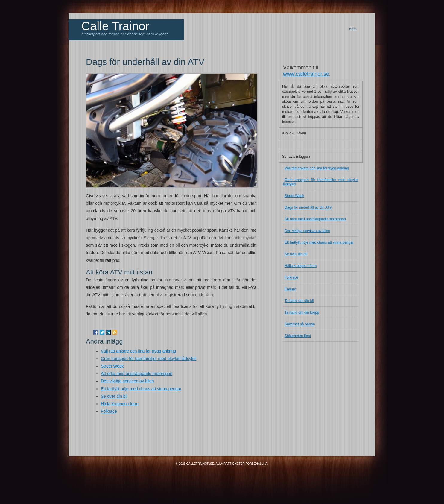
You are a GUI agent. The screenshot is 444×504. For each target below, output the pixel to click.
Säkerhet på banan (300, 324)
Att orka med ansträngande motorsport (137, 374)
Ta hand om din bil (299, 301)
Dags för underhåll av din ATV (308, 207)
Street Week (112, 366)
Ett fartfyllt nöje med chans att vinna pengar (141, 389)
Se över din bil (114, 396)
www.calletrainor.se (306, 74)
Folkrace (109, 411)
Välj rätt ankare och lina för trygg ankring (138, 351)
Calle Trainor (115, 26)
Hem (353, 29)
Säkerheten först (298, 336)
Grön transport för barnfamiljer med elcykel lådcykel (149, 359)
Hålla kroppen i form (120, 404)
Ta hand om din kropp (302, 312)
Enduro (290, 289)
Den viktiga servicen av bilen (127, 381)
